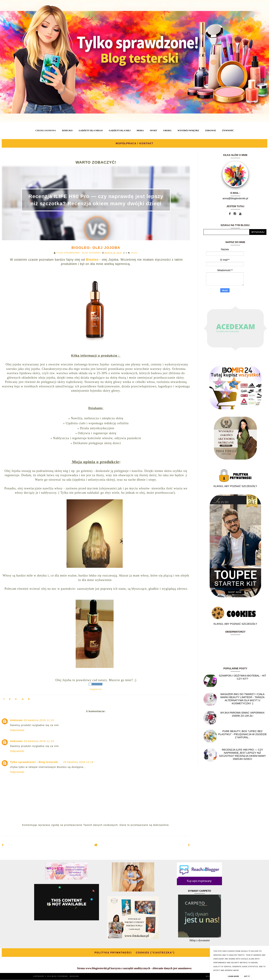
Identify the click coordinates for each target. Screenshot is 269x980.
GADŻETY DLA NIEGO (91, 130)
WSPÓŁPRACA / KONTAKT (134, 143)
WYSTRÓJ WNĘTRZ (188, 130)
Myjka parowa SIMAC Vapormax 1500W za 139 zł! (242, 714)
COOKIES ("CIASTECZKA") (155, 953)
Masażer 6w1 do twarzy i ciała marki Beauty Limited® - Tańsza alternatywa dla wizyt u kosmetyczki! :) (242, 699)
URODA (167, 130)
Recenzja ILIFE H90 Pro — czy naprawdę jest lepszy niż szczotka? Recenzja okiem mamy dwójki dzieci (242, 754)
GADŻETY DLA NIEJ (120, 130)
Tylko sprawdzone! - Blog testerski (34, 762)
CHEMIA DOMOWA (46, 130)
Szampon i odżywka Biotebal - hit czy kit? (242, 677)
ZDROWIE (210, 130)
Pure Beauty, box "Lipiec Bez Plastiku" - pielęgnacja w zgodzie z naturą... (242, 734)
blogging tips (96, 689)
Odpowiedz (17, 730)
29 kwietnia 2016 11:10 (39, 720)
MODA (140, 130)
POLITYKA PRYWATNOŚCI (113, 953)
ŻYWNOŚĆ (228, 130)
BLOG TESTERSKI (60, 976)
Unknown (16, 720)
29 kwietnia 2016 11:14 (78, 762)
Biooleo (92, 260)
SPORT (153, 130)
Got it (247, 976)
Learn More (234, 976)
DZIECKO (67, 130)
